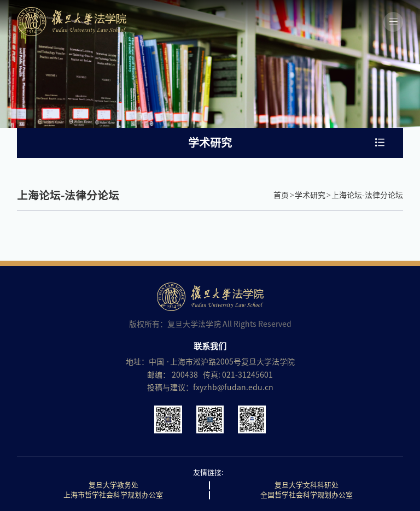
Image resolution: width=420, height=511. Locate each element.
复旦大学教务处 (113, 485)
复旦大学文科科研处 (307, 485)
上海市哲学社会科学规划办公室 (113, 495)
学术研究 (310, 195)
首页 (281, 195)
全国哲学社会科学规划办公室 (307, 495)
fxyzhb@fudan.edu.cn (233, 387)
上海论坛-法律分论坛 (367, 195)
